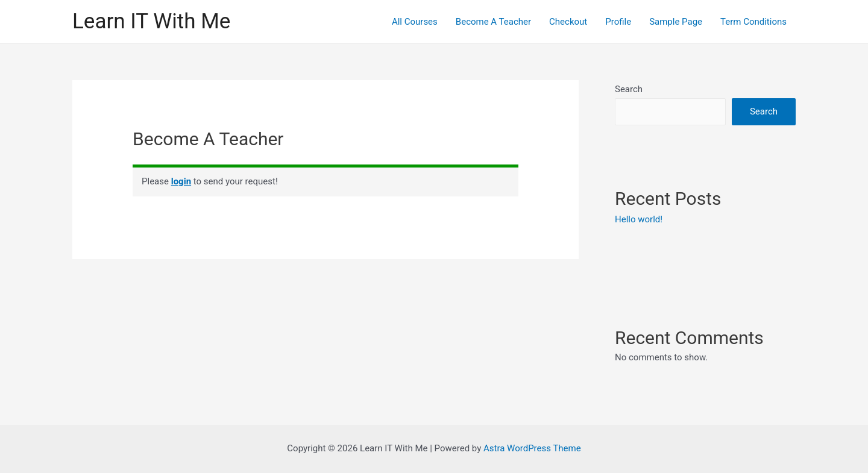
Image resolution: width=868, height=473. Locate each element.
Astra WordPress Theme (532, 448)
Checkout (568, 22)
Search (629, 89)
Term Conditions (753, 22)
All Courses (415, 22)
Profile (618, 22)
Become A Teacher (493, 22)
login (181, 181)
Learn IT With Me (151, 21)
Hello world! (639, 219)
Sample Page (676, 22)
